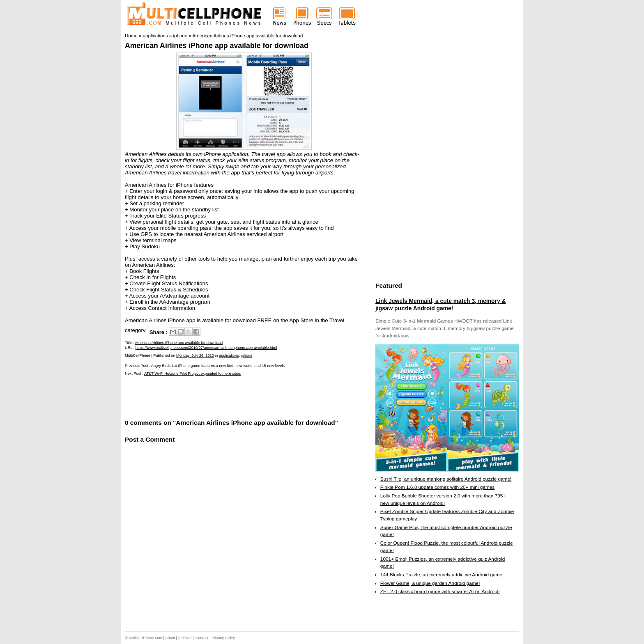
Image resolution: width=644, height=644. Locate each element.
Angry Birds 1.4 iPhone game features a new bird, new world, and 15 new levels (218, 366)
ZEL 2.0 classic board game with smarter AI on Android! (440, 591)
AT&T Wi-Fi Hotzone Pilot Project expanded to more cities (192, 374)
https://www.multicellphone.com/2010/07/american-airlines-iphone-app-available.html (206, 348)
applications (229, 355)
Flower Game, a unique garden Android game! (430, 583)
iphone (247, 355)
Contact (202, 638)
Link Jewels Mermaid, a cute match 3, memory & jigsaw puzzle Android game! (440, 305)
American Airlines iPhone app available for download (217, 46)
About (170, 638)
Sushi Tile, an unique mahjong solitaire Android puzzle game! (446, 479)
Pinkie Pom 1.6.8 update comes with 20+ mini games (437, 487)
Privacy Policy (223, 638)
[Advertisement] (221, 396)
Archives (185, 638)
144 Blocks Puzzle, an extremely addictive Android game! (442, 575)
